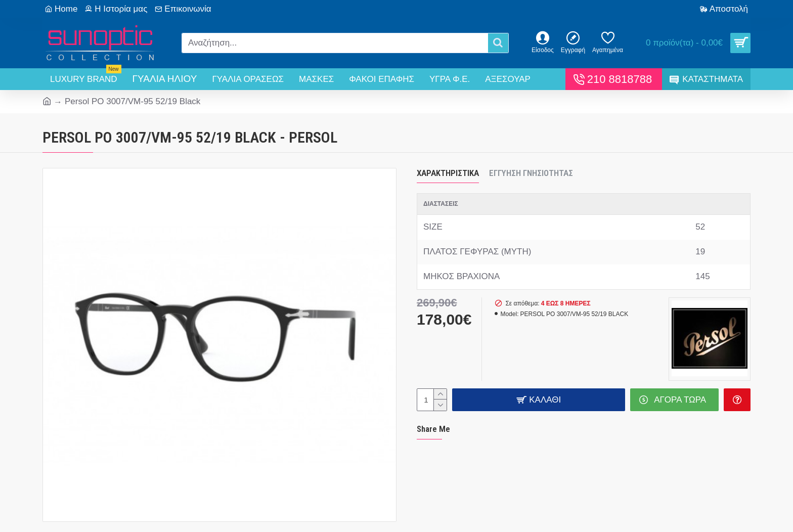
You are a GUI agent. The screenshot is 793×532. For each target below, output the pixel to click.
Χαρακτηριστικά (448, 173)
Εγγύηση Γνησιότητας (531, 173)
